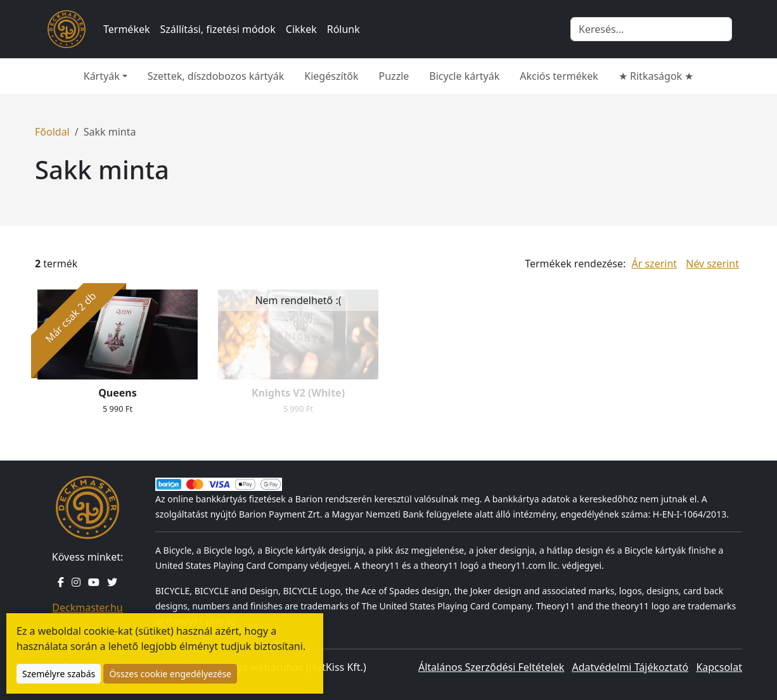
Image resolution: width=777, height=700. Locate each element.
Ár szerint (654, 264)
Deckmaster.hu (87, 608)
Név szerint (712, 264)
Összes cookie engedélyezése (170, 674)
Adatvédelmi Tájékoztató (630, 667)
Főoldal (52, 132)
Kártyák (102, 76)
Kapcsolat (719, 667)
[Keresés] (651, 29)
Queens (118, 393)
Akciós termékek (559, 76)
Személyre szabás (59, 674)
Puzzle (394, 76)
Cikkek (301, 29)
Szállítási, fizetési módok (218, 29)
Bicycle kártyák (464, 76)
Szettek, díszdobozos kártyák (216, 76)
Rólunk (344, 29)
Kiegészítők (331, 76)
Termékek (127, 29)
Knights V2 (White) (298, 393)
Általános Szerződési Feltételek (491, 667)
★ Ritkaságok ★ (656, 76)
